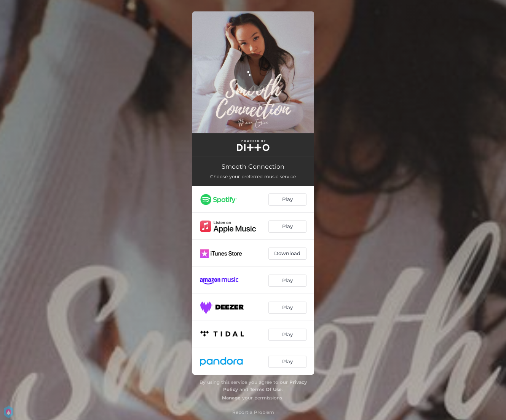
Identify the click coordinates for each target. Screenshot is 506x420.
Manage (231, 398)
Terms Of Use (266, 389)
